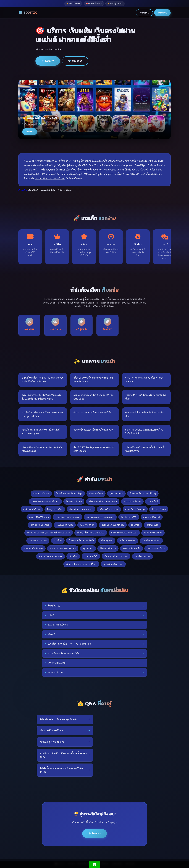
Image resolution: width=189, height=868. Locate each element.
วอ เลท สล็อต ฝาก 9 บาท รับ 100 (45, 501)
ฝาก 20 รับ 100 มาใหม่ (40, 525)
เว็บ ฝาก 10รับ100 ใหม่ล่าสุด (116, 556)
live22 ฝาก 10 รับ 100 (156, 548)
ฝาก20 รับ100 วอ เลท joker (51, 556)
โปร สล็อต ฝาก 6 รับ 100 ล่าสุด (69, 494)
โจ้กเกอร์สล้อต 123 (108, 548)
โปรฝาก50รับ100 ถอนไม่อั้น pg (143, 494)
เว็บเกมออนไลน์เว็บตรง (33, 548)
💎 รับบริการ (75, 61)
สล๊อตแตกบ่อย (152, 525)
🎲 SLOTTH (28, 13)
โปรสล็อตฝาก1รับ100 (151, 541)
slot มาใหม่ (153, 501)
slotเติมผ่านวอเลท (142, 556)
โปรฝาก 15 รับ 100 (74, 501)
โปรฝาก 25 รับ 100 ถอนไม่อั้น (81, 541)
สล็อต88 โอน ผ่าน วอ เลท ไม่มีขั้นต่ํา (81, 564)
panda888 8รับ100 (65, 525)
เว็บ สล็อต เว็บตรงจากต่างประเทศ (100, 517)
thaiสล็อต (58, 541)
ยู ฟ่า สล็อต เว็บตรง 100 (113, 564)
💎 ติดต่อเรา (48, 61)
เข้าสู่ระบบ (144, 13)
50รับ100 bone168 (128, 541)
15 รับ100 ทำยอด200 (153, 533)
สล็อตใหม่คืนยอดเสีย (131, 548)
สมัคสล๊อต (135, 525)
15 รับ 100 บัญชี (91, 556)
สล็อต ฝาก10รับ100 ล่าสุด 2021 (124, 533)
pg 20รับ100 (88, 548)
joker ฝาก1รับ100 (87, 525)
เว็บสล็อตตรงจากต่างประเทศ (68, 517)
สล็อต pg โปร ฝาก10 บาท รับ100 (91, 533)
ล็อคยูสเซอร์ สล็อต (55, 509)
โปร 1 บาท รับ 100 (129, 517)
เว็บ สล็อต (73, 556)
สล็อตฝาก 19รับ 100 (152, 517)
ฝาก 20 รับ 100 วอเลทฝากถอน (63, 548)
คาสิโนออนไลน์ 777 (32, 509)
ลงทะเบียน (162, 13)
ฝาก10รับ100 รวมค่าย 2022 (81, 509)
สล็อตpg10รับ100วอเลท (39, 517)
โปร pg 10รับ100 (159, 509)
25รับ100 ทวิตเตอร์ (41, 494)
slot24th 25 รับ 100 (132, 501)
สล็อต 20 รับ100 (96, 494)
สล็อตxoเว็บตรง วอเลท (109, 509)
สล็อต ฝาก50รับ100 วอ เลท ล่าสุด (103, 501)
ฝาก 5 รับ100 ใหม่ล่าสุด (135, 509)
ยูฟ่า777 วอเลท (116, 494)
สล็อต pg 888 (107, 541)
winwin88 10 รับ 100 (38, 541)
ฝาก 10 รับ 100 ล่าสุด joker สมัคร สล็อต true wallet (49, 533)
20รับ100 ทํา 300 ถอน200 (113, 525)
